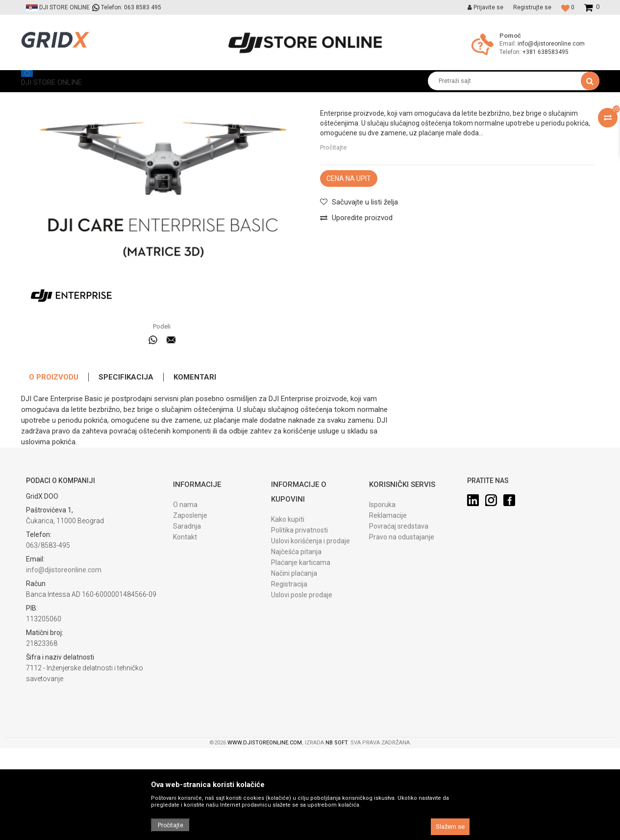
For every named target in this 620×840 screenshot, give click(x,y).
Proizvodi (94, 99)
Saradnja (187, 618)
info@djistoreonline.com (551, 44)
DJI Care (158, 99)
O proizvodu (54, 469)
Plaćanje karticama (301, 654)
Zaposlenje (190, 607)
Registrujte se (532, 7)
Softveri (126, 99)
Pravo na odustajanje (402, 629)
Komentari (195, 469)
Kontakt (185, 629)
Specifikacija (126, 469)
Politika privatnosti (299, 622)
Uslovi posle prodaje (302, 687)
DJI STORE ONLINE (46, 99)
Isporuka (382, 596)
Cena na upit (349, 270)
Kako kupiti (288, 611)
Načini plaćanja (294, 665)
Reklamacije (388, 607)
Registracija (289, 676)
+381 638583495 (546, 52)
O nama (185, 596)
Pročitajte (333, 239)
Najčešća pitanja (296, 643)
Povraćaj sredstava (399, 618)
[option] (163, 266)
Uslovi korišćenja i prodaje (310, 633)
